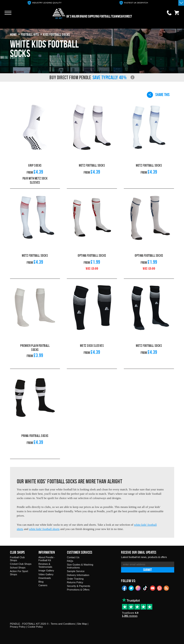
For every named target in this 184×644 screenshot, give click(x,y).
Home (13, 34)
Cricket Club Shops (21, 564)
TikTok (145, 588)
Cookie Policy (35, 627)
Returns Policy (75, 582)
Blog (41, 582)
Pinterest (160, 588)
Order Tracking (75, 579)
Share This (158, 95)
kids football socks (57, 34)
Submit (148, 570)
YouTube (153, 588)
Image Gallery (46, 570)
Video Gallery (46, 574)
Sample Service (76, 571)
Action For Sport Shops (19, 573)
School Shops (18, 568)
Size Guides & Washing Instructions (80, 566)
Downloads (45, 578)
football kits (30, 34)
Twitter (131, 588)
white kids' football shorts (44, 529)
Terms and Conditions (63, 624)
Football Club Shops (17, 559)
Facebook (124, 588)
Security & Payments (79, 586)
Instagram (138, 588)
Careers (43, 585)
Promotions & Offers (78, 590)
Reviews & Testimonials (45, 565)
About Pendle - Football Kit (47, 559)
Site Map (82, 624)
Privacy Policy (18, 627)
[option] (45, 3)
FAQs (70, 561)
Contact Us (73, 557)
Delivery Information (78, 575)
